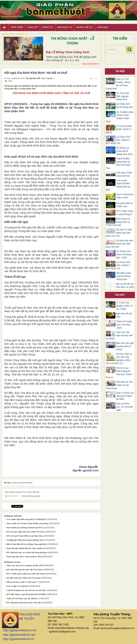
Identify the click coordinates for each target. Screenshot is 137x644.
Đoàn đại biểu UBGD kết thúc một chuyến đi (25, 548)
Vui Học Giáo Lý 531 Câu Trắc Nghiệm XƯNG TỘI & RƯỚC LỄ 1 (119, 359)
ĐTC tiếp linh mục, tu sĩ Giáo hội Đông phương (27, 553)
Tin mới (120, 71)
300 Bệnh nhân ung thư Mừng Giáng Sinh (124, 276)
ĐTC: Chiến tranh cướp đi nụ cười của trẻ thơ (26, 574)
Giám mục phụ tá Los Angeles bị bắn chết (24, 565)
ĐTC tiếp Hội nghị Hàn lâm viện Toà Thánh (25, 570)
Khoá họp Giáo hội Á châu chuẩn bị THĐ (24, 557)
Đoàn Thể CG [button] (85, 27)
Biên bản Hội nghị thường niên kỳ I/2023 (125, 346)
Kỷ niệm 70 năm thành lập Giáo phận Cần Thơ (119, 233)
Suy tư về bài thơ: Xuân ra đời (125, 196)
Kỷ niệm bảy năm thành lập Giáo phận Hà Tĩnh (120, 244)
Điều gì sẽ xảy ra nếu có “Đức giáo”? (22, 582)
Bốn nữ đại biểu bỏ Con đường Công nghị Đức (26, 544)
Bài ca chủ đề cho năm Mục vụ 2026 (125, 285)
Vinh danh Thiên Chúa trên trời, (124, 174)
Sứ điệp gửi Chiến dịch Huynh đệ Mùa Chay (25, 540)
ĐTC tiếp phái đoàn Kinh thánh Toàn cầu (24, 603)
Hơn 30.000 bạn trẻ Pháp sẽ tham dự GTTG (25, 528)
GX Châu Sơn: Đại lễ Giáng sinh (125, 106)
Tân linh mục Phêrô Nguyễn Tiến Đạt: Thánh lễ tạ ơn (119, 373)
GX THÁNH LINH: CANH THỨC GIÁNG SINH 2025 (120, 117)
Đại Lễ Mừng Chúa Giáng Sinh (68, 52)
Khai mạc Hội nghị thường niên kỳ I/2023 (119, 335)
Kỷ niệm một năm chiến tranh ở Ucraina (23, 578)
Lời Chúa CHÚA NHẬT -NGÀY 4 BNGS (119, 129)
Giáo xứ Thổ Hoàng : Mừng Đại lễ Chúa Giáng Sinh (118, 84)
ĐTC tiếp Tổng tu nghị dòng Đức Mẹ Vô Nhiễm (26, 594)
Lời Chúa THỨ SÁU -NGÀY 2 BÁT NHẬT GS (118, 265)
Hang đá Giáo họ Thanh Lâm (125, 205)
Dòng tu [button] (47, 27)
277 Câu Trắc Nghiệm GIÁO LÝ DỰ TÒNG (125, 306)
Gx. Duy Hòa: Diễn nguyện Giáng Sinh (123, 96)
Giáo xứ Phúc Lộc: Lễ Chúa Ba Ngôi (124, 407)
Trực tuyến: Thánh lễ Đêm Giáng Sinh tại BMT (118, 185)
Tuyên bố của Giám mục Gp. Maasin (22, 598)
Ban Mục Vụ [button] (65, 27)
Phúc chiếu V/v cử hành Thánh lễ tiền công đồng (27, 524)
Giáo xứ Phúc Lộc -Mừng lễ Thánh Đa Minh (125, 396)
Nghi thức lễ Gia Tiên (124, 315)
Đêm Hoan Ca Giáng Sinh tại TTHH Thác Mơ (118, 222)
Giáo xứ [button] (33, 27)
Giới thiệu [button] (17, 27)
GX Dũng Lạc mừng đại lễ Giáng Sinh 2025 (124, 151)
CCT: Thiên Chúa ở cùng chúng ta (125, 213)
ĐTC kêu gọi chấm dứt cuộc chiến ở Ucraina (25, 532)
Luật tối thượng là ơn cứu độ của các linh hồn (26, 590)
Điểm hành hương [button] (14, 34)
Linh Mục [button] (103, 27)
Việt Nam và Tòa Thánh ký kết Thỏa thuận (119, 385)
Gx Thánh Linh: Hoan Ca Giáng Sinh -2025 (124, 254)
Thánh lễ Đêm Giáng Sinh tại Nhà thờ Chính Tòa (118, 163)
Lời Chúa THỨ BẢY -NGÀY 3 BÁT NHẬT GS (118, 140)
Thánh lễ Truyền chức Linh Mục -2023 (124, 325)
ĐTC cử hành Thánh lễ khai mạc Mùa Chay (25, 536)
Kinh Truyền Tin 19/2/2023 (18, 586)
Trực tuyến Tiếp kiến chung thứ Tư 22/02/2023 (26, 519)
